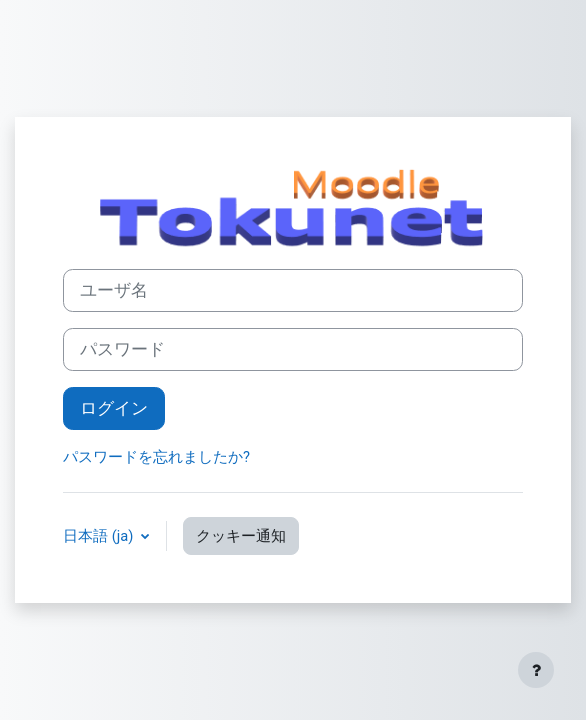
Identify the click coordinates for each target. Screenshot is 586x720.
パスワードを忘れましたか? (156, 457)
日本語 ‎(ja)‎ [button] (100, 536)
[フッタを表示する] (536, 670)
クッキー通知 (241, 536)
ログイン (114, 408)
